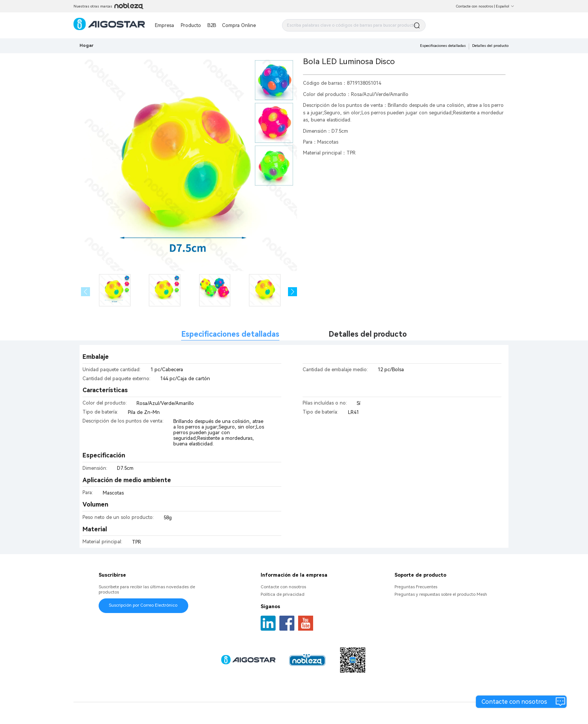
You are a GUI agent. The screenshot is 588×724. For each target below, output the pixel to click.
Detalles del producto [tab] (368, 334)
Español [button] (505, 6)
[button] (293, 292)
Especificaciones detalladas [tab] (230, 334)
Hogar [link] (86, 45)
